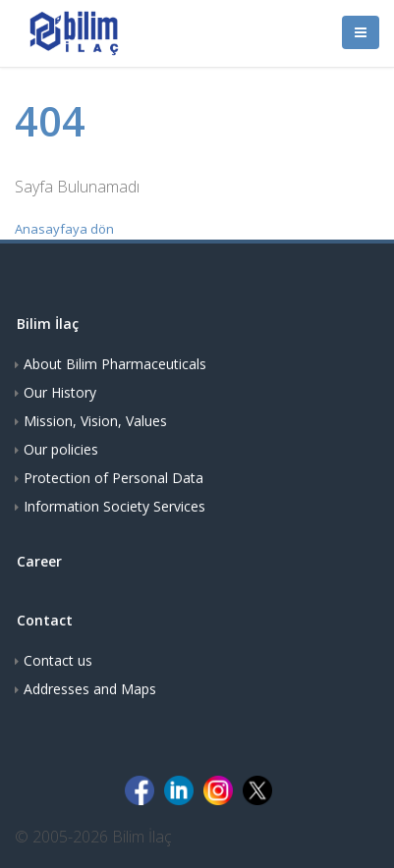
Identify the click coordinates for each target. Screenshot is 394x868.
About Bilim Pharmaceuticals (115, 364)
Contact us (58, 660)
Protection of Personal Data (113, 478)
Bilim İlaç (48, 324)
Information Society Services (114, 506)
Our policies (61, 449)
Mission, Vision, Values (95, 421)
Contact (45, 620)
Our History (60, 392)
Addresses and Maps (90, 689)
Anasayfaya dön (64, 229)
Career (39, 561)
